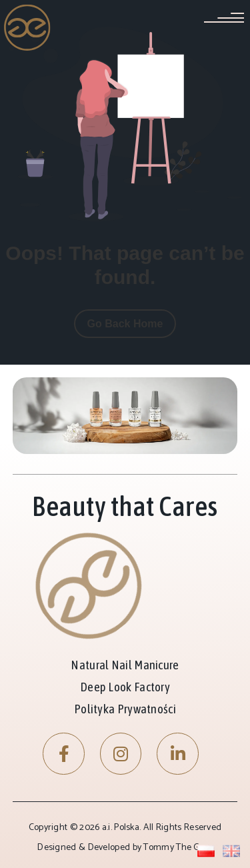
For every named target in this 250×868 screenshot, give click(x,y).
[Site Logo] (27, 27)
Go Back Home (125, 324)
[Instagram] (121, 754)
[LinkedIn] (178, 754)
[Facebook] (64, 754)
